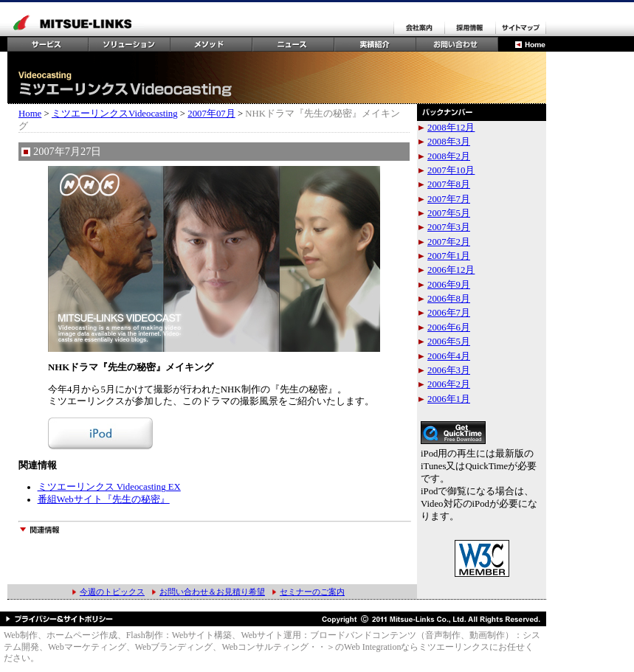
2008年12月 (451, 128)
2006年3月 (449, 370)
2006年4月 (449, 356)
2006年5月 (449, 342)
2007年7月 (449, 199)
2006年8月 (449, 299)
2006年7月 (449, 313)
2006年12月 (451, 270)
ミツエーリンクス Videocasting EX (109, 487)
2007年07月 (211, 114)
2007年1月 (449, 256)
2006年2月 (449, 384)
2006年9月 (449, 285)
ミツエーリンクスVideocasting (115, 114)
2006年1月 (449, 399)
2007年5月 (449, 213)
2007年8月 (449, 184)
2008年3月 (449, 142)
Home (30, 114)
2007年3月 (449, 227)
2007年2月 (449, 242)
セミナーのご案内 (312, 592)
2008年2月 (449, 156)
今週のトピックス (112, 592)
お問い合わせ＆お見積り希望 (212, 592)
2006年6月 (449, 328)
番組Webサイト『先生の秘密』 (104, 499)
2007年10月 (451, 170)
